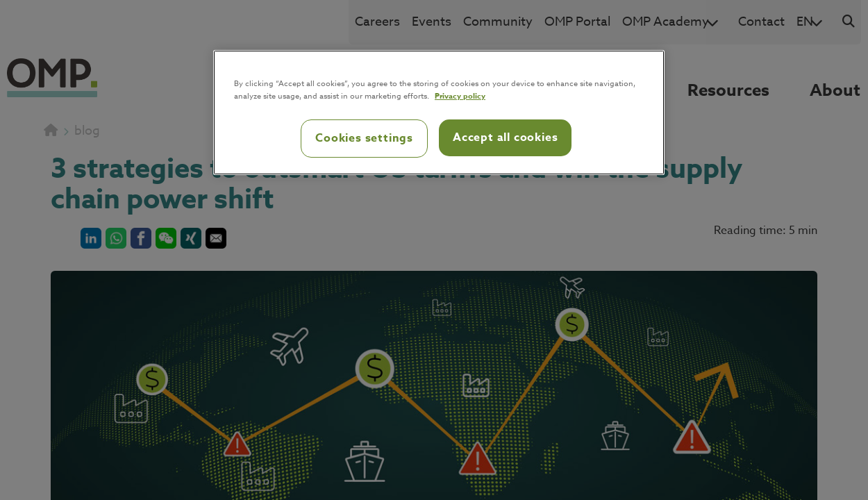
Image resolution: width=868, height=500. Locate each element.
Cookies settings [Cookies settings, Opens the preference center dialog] (364, 138)
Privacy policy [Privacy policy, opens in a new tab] (460, 95)
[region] (439, 112)
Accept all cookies (505, 137)
